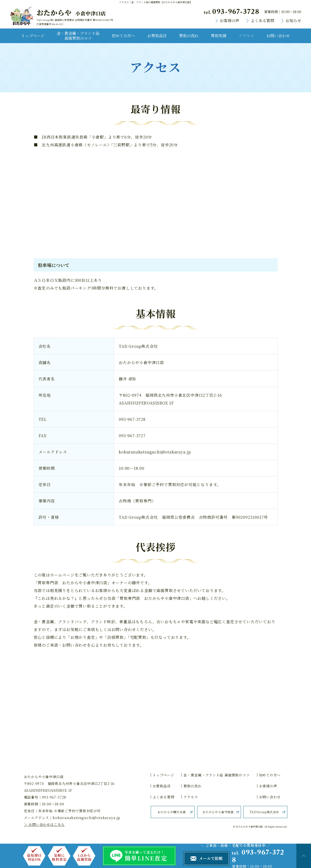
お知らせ (293, 21)
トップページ (33, 36)
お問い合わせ (278, 36)
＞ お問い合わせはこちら (44, 824)
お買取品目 (157, 36)
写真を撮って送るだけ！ (150, 856)
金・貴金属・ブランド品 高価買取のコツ (78, 36)
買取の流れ (189, 36)
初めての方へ (123, 36)
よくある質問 (262, 21)
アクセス (246, 36)
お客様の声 (230, 21)
